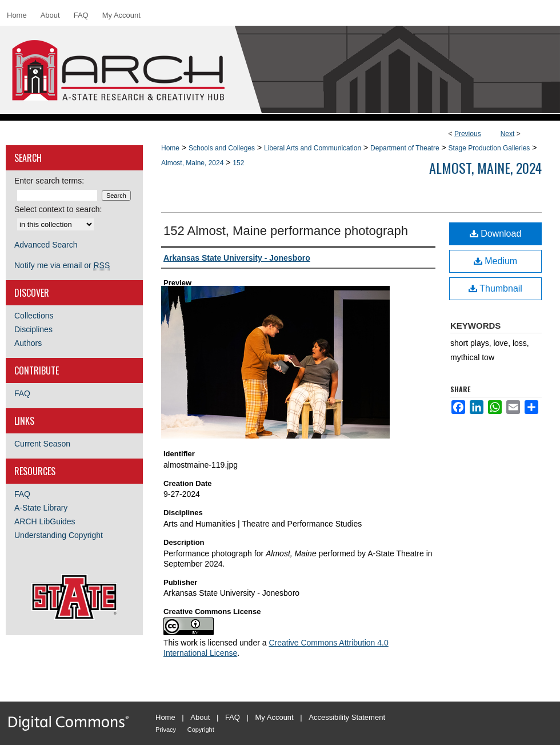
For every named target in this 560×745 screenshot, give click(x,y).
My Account (275, 717)
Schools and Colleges (222, 148)
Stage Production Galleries (489, 148)
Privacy (166, 730)
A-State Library (41, 508)
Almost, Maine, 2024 (192, 163)
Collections (34, 316)
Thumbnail (495, 288)
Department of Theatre (405, 148)
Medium (495, 261)
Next (508, 134)
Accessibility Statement (347, 717)
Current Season (42, 444)
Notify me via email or (62, 265)
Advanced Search (46, 245)
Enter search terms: (49, 181)
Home (170, 148)
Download (496, 234)
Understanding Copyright (59, 535)
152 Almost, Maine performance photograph (286, 231)
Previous (468, 134)
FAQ (22, 393)
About (200, 717)
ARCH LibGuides (45, 521)
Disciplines (33, 329)
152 (238, 163)
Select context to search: (58, 209)
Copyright (201, 730)
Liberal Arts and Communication (313, 148)
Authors (28, 343)
